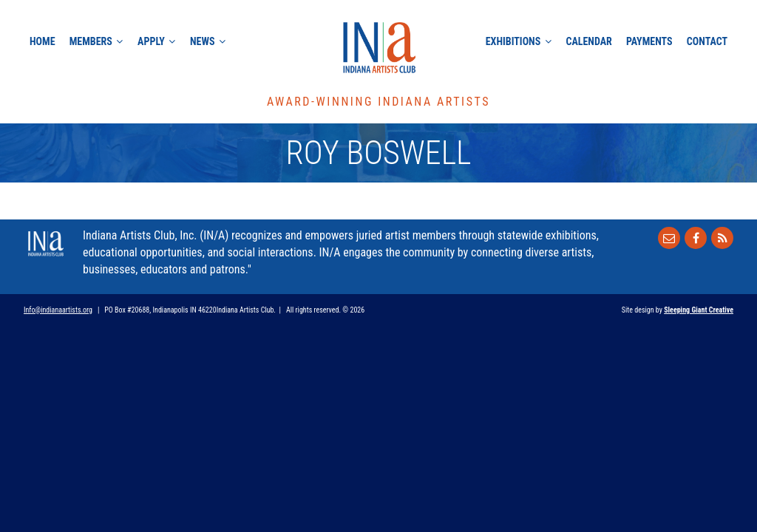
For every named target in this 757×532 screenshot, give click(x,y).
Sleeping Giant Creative (699, 310)
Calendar (588, 41)
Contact (707, 41)
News (203, 41)
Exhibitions (513, 41)
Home (43, 41)
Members (91, 41)
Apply (151, 41)
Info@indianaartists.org (58, 310)
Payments (649, 41)
